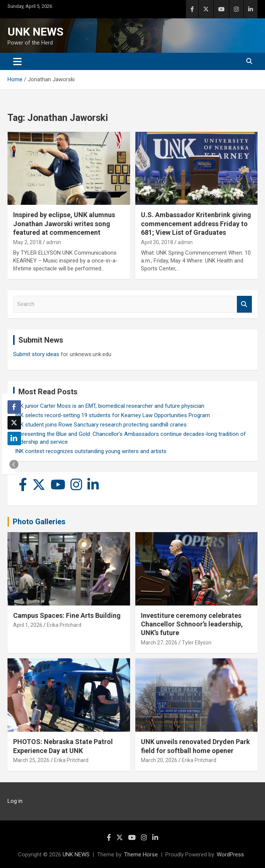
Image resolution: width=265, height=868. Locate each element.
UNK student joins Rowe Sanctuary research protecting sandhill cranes (100, 425)
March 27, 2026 (159, 643)
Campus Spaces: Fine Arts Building (67, 615)
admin (54, 242)
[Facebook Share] (14, 407)
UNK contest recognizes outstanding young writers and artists (90, 451)
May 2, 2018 (27, 242)
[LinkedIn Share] (14, 438)
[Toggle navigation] (17, 61)
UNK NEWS (35, 32)
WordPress (230, 855)
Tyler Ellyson (197, 643)
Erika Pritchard (64, 625)
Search (244, 304)
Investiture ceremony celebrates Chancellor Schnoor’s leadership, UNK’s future (192, 624)
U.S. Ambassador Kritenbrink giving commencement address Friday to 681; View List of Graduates (196, 224)
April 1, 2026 (28, 625)
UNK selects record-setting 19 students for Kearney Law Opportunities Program (112, 415)
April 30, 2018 (157, 242)
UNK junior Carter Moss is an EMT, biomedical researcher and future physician (109, 406)
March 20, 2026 (159, 760)
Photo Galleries (39, 522)
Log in (15, 801)
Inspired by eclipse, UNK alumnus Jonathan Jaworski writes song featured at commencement (64, 224)
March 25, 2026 (31, 760)
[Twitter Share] (14, 423)
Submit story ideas (36, 354)
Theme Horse (141, 855)
